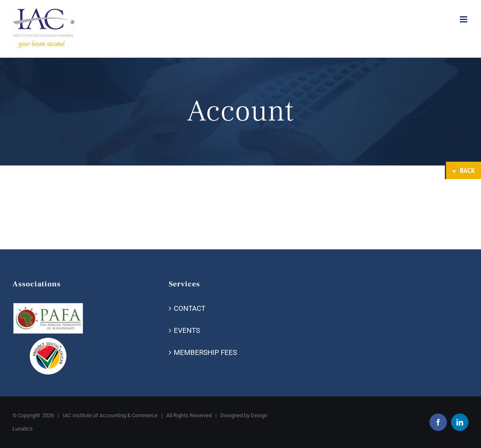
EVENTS (187, 330)
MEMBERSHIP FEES (205, 352)
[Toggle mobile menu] (464, 19)
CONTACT (190, 308)
